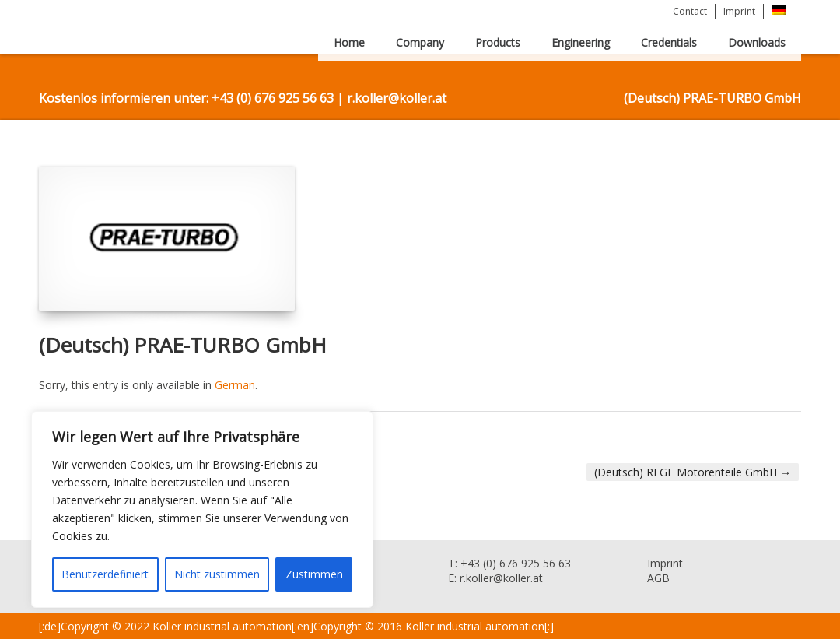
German (235, 385)
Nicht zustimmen (217, 574)
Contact (690, 11)
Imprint (739, 11)
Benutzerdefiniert (105, 574)
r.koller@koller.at (500, 578)
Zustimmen (314, 574)
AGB (658, 578)
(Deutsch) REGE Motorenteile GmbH (693, 472)
